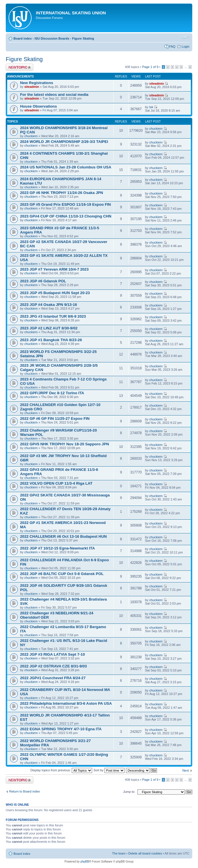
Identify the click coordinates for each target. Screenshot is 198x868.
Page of (150, 67)
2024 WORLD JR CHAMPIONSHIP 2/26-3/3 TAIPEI (64, 142)
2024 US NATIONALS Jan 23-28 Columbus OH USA (66, 167)
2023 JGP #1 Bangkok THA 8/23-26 (51, 340)
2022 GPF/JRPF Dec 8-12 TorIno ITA (52, 393)
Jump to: (129, 792)
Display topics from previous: (61, 770)
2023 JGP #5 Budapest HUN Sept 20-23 (55, 293)
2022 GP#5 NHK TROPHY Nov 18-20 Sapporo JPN (65, 444)
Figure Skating (83, 38)
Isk (151, 107)
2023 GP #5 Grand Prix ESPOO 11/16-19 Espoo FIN (65, 204)
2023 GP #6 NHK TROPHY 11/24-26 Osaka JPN (62, 193)
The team (119, 853)
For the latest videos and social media (54, 95)
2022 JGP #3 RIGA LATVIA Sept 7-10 (53, 654)
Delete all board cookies (145, 853)
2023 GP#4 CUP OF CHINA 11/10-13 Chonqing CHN (66, 216)
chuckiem (31, 136)
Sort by (109, 770)
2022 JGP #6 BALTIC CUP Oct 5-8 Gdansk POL (62, 574)
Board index (23, 38)
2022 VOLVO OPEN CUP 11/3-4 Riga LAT (56, 483)
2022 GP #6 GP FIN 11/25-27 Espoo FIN (55, 419)
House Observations (38, 106)
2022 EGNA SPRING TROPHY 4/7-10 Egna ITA (61, 729)
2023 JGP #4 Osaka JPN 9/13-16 (48, 305)
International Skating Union (71, 13)
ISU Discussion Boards (52, 38)
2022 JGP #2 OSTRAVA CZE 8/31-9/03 (54, 666)
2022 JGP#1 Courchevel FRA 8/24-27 (53, 678)
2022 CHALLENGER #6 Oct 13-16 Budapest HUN (63, 536)
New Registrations (37, 83)
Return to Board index (25, 791)
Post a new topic (20, 67)
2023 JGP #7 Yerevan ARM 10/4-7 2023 (54, 269)
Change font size (185, 37)
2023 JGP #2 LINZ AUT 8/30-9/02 (49, 328)
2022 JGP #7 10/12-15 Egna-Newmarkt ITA (57, 548)
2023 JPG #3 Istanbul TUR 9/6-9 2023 (53, 316)
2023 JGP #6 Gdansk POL (43, 281)
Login (186, 46)
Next (186, 770)
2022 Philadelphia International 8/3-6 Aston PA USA (66, 703)
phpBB (85, 862)
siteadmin (32, 87)
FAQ (172, 46)
